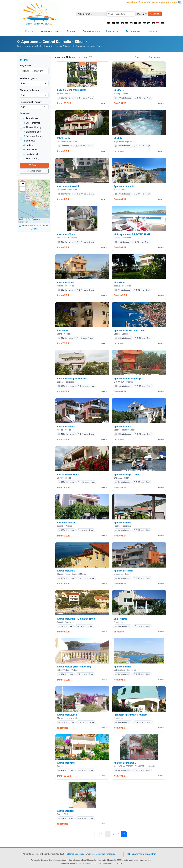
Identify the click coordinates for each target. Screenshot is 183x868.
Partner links (77, 863)
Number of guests (29, 78)
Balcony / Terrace (33, 136)
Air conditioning (32, 127)
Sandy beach (31, 154)
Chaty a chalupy (146, 860)
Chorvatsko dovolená (77, 860)
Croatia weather (91, 31)
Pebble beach (31, 150)
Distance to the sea (29, 90)
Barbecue (29, 141)
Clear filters (34, 171)
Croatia (29, 31)
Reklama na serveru (75, 854)
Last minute (112, 31)
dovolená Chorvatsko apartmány (54, 860)
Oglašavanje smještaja (142, 854)
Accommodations (50, 31)
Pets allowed (31, 118)
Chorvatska (92, 860)
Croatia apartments (130, 860)
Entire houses (133, 31)
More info (154, 31)
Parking (28, 145)
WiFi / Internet (32, 123)
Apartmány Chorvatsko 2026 (109, 860)
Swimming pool (32, 132)
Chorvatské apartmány (113, 863)
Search (155, 14)
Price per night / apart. (31, 102)
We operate (35, 860)
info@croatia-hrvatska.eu (104, 854)
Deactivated (66, 863)
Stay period (25, 66)
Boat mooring (31, 159)
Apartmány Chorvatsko (93, 863)
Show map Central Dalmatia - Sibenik (34, 227)
